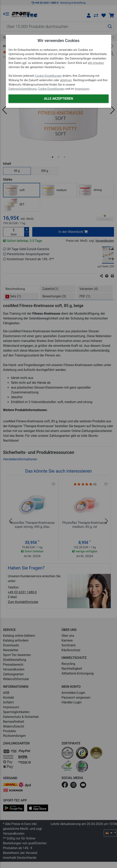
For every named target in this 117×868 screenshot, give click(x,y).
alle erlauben (96, 63)
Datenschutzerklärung (22, 89)
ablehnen (66, 80)
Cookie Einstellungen (48, 76)
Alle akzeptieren (58, 99)
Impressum (82, 89)
